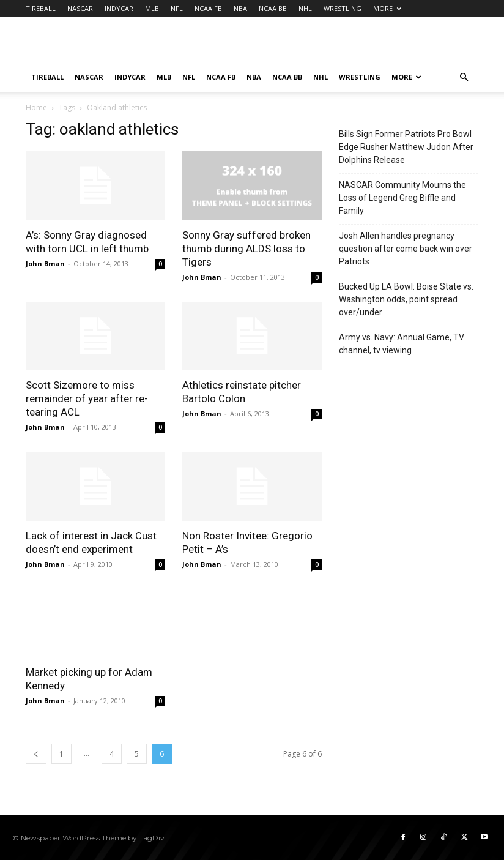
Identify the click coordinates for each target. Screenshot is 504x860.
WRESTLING (343, 8)
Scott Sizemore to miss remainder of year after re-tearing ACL (87, 398)
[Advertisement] (335, 44)
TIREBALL (41, 8)
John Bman (45, 264)
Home (36, 107)
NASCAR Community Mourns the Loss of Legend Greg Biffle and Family (402, 198)
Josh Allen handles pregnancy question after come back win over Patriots (406, 249)
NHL (305, 8)
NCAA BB (273, 8)
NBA (240, 8)
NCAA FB (208, 8)
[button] (464, 77)
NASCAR (80, 8)
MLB (152, 8)
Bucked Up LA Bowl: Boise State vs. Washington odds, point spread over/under (406, 299)
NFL (177, 8)
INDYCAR (119, 8)
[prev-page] (36, 754)
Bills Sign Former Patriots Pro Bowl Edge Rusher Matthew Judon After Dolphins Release (406, 147)
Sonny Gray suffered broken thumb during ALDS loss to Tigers (246, 249)
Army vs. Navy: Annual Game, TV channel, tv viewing (402, 344)
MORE (387, 8)
